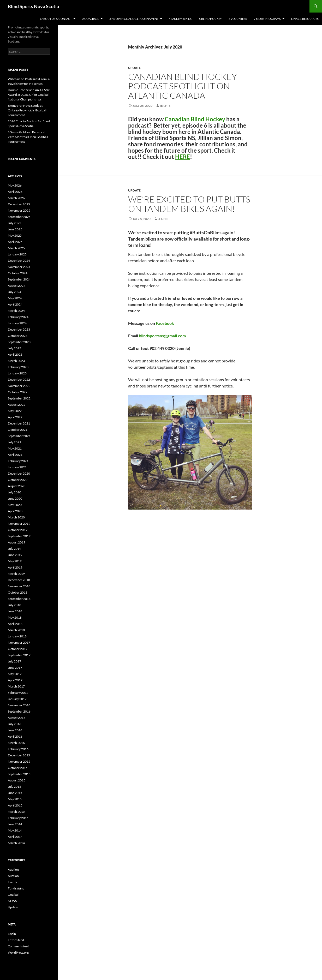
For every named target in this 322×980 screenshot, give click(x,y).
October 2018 (18, 592)
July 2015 (14, 787)
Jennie (165, 106)
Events (12, 882)
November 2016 (19, 705)
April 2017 (15, 680)
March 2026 (16, 198)
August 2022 (17, 405)
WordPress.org (18, 952)
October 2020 (18, 480)
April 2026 (15, 192)
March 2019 (16, 574)
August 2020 (17, 486)
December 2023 (19, 329)
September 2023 (19, 342)
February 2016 (18, 749)
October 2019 (18, 530)
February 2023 (18, 367)
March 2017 (16, 686)
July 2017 (14, 661)
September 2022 (19, 398)
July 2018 (14, 605)
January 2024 (17, 323)
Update (134, 68)
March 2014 (16, 843)
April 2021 (15, 455)
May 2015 (15, 799)
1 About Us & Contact (56, 19)
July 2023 (14, 348)
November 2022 (19, 386)
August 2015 (17, 780)
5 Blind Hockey (210, 19)
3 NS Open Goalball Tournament (134, 19)
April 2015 (15, 805)
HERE (183, 157)
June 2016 (15, 730)
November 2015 (19, 761)
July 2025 (14, 223)
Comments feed (19, 946)
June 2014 (15, 824)
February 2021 (18, 461)
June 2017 (15, 668)
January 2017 (17, 699)
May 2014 (15, 830)
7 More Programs (267, 19)
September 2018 (19, 599)
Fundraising (16, 888)
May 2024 (15, 298)
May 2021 (15, 448)
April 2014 (15, 837)
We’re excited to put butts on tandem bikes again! (189, 204)
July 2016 (14, 724)
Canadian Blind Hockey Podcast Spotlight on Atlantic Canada (183, 86)
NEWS (12, 901)
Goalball (14, 895)
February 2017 (18, 693)
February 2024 (18, 317)
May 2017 (15, 674)
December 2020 (19, 473)
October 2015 (18, 768)
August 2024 (17, 286)
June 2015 (15, 793)
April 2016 (15, 736)
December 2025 (19, 204)
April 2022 (15, 417)
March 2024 (16, 311)
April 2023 (15, 354)
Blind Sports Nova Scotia (33, 6)
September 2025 (19, 217)
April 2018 (15, 624)
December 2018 (19, 580)
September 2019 (19, 536)
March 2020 (16, 517)
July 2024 (14, 292)
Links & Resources (305, 19)
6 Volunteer (238, 19)
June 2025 (15, 229)
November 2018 (19, 586)
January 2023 (17, 373)
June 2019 (15, 555)
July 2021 (14, 442)
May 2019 (15, 561)
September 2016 (19, 711)
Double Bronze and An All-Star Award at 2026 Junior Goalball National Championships (29, 95)
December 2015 (19, 755)
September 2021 (19, 436)
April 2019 (15, 567)
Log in (12, 934)
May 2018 (15, 617)
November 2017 (19, 643)
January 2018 (17, 636)
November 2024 (19, 267)
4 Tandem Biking (181, 19)
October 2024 (18, 273)
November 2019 (19, 524)
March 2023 (16, 361)
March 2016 (16, 743)
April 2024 (15, 304)
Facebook (165, 323)
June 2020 (15, 498)
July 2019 (14, 549)
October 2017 (18, 649)
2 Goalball (91, 19)
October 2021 (18, 430)
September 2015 (19, 774)
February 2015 (18, 818)
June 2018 (15, 611)
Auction (13, 870)
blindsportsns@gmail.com (162, 336)
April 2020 (15, 511)
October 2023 (18, 336)
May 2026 (15, 185)
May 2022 (15, 411)
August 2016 (17, 718)
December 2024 (19, 261)
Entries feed (16, 940)
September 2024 (19, 279)
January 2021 (17, 467)
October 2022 (18, 392)
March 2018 (16, 630)
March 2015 (16, 812)
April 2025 (15, 242)
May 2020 (15, 505)
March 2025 (16, 248)
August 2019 (17, 542)
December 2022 (19, 380)
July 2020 (14, 492)
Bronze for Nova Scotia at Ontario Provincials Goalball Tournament (27, 110)
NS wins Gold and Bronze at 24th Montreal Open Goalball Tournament (28, 137)
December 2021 (19, 423)
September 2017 (19, 655)
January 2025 (17, 254)
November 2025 (19, 210)
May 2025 (15, 235)
